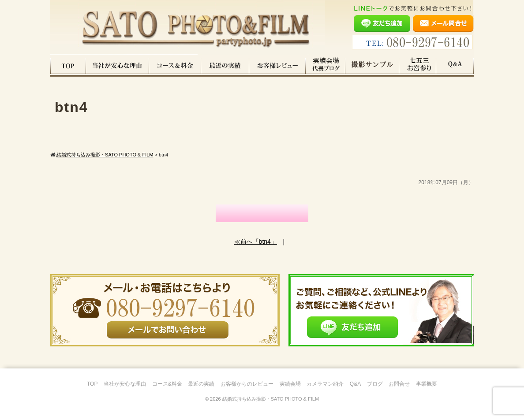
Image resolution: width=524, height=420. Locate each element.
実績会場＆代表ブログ (326, 66)
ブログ (375, 384)
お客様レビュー (277, 66)
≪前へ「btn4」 (256, 242)
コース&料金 (167, 384)
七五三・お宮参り (418, 66)
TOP (68, 66)
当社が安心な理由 (118, 66)
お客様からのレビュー (247, 384)
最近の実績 (225, 66)
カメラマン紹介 (325, 384)
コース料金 (175, 66)
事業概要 (427, 384)
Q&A (455, 66)
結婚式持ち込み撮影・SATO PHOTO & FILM (271, 399)
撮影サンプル (372, 66)
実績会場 (290, 384)
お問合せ (399, 384)
